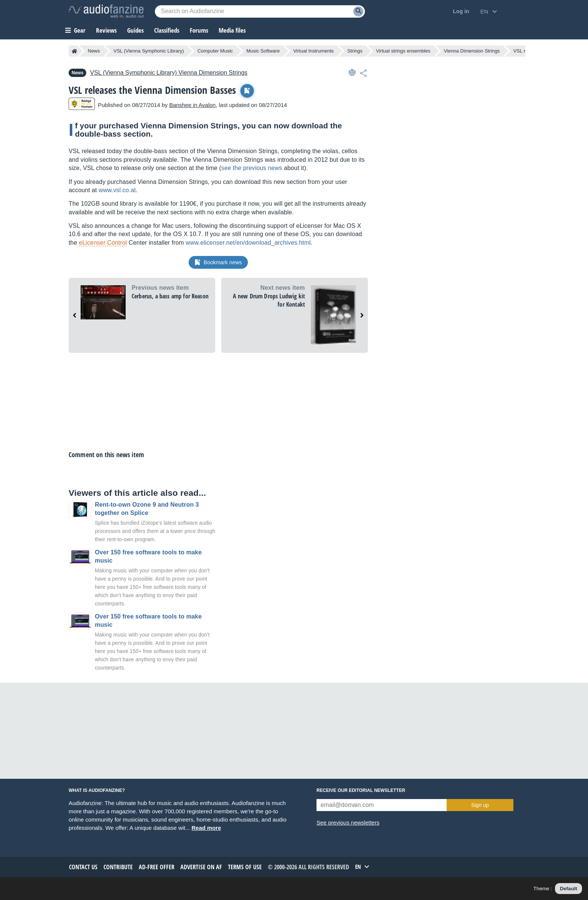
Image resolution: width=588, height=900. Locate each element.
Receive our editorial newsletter (361, 790)
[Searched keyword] (260, 11)
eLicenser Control (103, 243)
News (94, 51)
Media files (232, 30)
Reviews (106, 30)
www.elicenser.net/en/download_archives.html (248, 243)
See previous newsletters (348, 822)
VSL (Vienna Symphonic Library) (149, 51)
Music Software (263, 51)
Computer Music (215, 51)
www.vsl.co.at (117, 190)
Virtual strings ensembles (403, 51)
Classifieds (167, 30)
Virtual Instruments (313, 51)
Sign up (480, 805)
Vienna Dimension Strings (472, 51)
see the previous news (252, 168)
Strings (355, 51)
